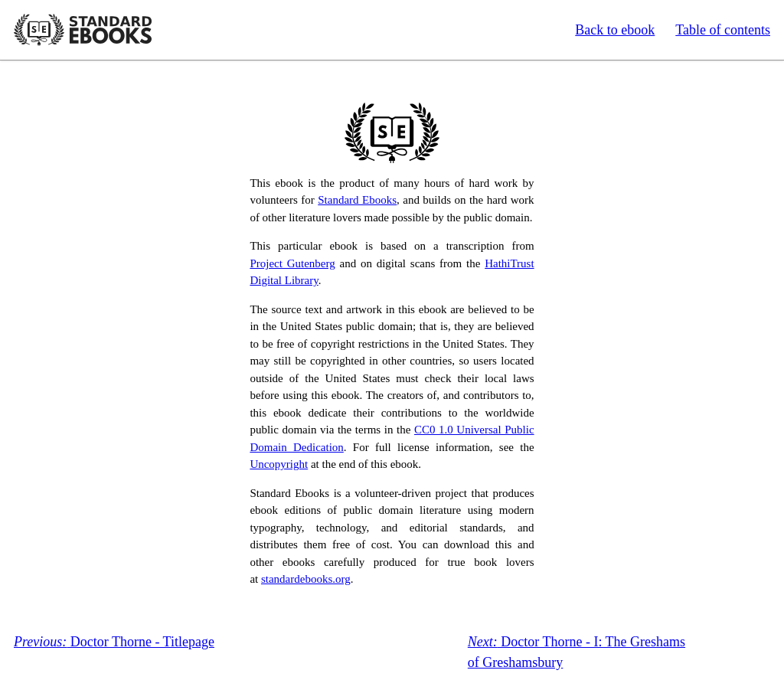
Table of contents (723, 30)
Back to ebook (615, 30)
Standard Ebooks (83, 30)
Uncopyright (279, 464)
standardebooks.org (306, 579)
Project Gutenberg (292, 263)
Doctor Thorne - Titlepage (114, 642)
